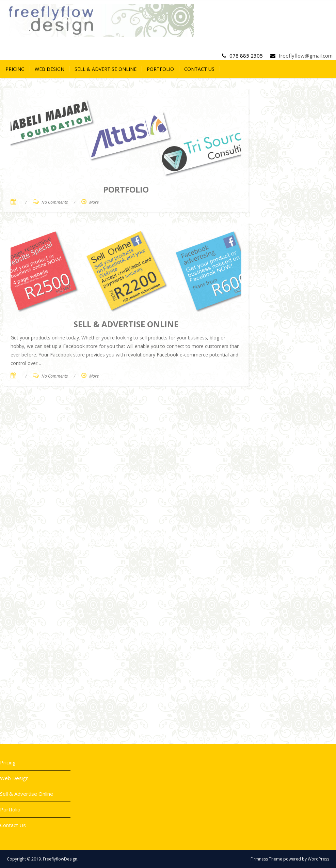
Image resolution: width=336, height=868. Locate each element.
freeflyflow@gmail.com (306, 56)
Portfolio (160, 69)
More (94, 202)
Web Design (50, 69)
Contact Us (199, 69)
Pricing (15, 69)
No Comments (55, 202)
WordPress (318, 859)
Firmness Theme (266, 859)
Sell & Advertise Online (106, 69)
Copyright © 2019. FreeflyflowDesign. (43, 859)
